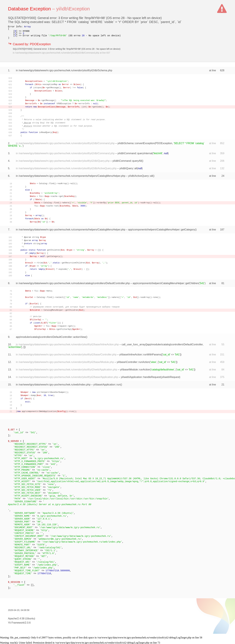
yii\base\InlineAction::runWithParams (140, 355)
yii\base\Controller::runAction (133, 362)
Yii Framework (16, 623)
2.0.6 (28, 623)
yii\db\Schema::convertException (136, 143)
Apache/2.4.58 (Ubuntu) (22, 619)
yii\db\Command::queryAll (127, 161)
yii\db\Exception (73, 9)
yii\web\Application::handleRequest (141, 377)
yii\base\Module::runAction (135, 370)
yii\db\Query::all (128, 168)
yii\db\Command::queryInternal (135, 153)
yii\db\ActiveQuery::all (140, 176)
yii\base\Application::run (107, 385)
